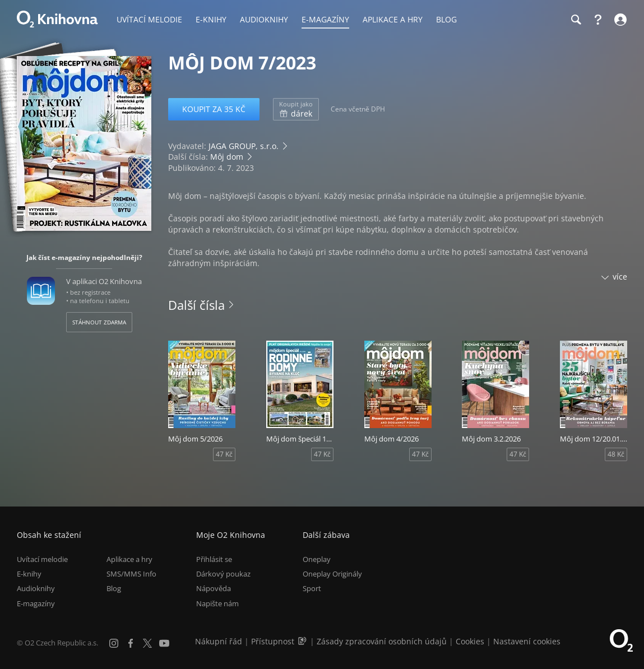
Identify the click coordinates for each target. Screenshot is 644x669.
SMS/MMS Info (131, 574)
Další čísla (196, 305)
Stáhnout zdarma (99, 322)
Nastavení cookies (527, 641)
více (620, 277)
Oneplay (317, 559)
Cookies (470, 641)
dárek (296, 109)
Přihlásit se (214, 559)
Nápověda (214, 589)
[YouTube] (164, 643)
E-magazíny (36, 603)
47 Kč (224, 454)
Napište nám (217, 603)
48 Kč (616, 454)
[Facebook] (131, 643)
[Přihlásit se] (619, 20)
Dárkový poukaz (223, 574)
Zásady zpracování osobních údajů (382, 641)
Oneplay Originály (332, 574)
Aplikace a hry (129, 559)
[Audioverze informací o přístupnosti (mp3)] (303, 641)
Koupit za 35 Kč (214, 109)
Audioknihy (36, 589)
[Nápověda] (598, 20)
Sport (312, 589)
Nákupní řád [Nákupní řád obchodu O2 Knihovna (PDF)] (219, 641)
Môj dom (227, 157)
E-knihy (29, 574)
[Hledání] (576, 20)
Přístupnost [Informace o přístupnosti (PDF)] (273, 641)
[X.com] (147, 643)
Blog (114, 589)
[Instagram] (114, 643)
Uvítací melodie (42, 559)
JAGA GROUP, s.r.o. (244, 146)
